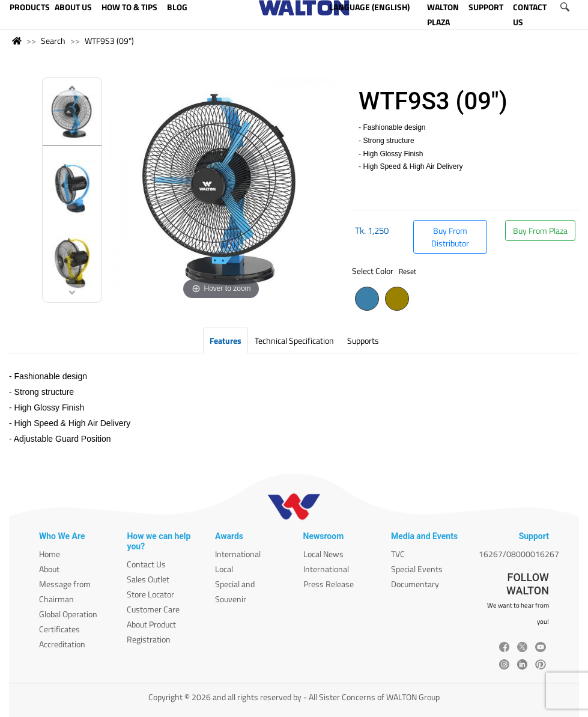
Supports (363, 340)
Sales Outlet (148, 579)
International (238, 554)
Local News (323, 554)
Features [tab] (226, 340)
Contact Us (146, 564)
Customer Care (153, 609)
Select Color (384, 271)
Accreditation (62, 644)
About (49, 569)
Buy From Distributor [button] (450, 237)
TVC (398, 554)
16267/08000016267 (519, 554)
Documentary (415, 584)
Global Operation (68, 614)
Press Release (329, 584)
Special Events (417, 569)
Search (53, 41)
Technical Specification (294, 340)
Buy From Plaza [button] (540, 230)
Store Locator (150, 594)
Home (50, 554)
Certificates (59, 629)
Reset (408, 271)
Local (224, 569)
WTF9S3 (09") (109, 41)
